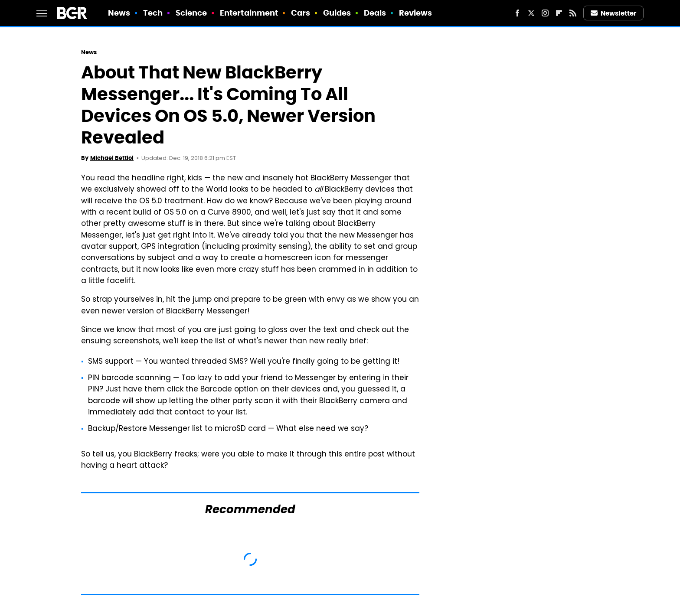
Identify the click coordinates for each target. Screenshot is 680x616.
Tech (153, 13)
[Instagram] (545, 13)
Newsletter (614, 13)
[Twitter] (531, 13)
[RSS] (573, 13)
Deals (375, 13)
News (119, 13)
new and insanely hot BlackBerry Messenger (309, 179)
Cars (301, 13)
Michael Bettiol (112, 158)
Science (191, 13)
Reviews (416, 13)
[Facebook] (517, 13)
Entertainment (249, 13)
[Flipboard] (559, 13)
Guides (337, 13)
